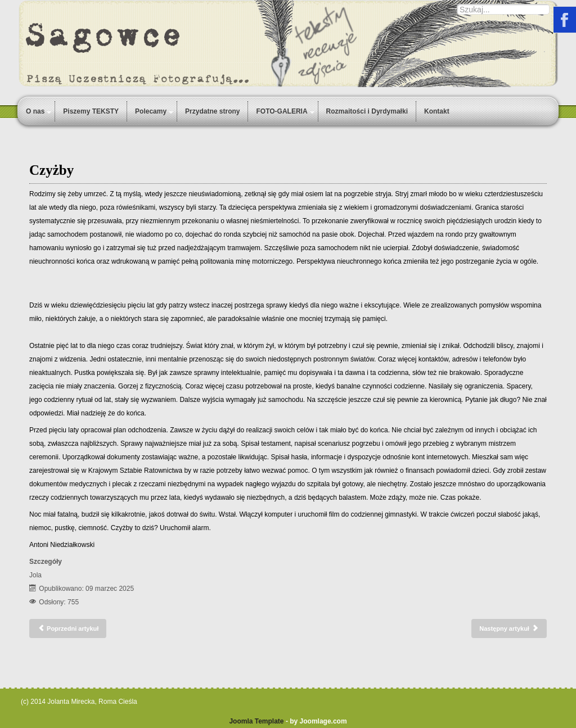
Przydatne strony (212, 111)
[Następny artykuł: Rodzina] (509, 628)
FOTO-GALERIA (282, 111)
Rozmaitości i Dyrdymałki (367, 111)
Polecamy (151, 111)
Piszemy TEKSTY (91, 111)
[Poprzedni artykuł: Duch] (68, 628)
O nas (35, 111)
